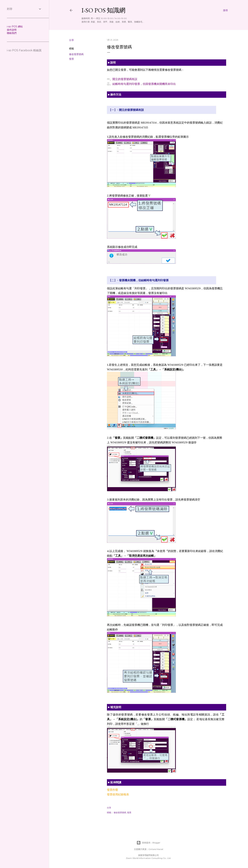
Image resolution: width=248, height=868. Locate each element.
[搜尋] (225, 10)
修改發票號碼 (76, 54)
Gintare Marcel (156, 849)
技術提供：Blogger (148, 843)
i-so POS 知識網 (103, 10)
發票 (71, 59)
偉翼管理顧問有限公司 (148, 855)
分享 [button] (71, 40)
